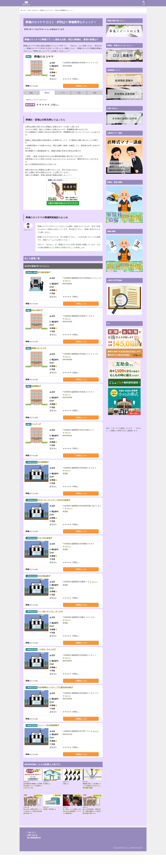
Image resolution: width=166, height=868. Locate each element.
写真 (79, 93)
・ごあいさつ (31, 846)
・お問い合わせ (31, 848)
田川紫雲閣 (47, 468)
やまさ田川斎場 (50, 546)
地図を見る (68, 282)
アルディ (40, 429)
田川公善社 (41, 312)
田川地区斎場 (48, 273)
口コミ (47, 93)
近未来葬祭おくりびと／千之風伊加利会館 (66, 699)
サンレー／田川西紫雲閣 (55, 738)
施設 (31, 93)
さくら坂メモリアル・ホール (58, 621)
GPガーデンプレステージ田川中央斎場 (64, 507)
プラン (63, 93)
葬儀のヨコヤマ (44, 351)
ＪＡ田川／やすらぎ (53, 660)
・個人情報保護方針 (33, 851)
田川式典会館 (48, 585)
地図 (95, 93)
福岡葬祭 (40, 390)
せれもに (126, 861)
